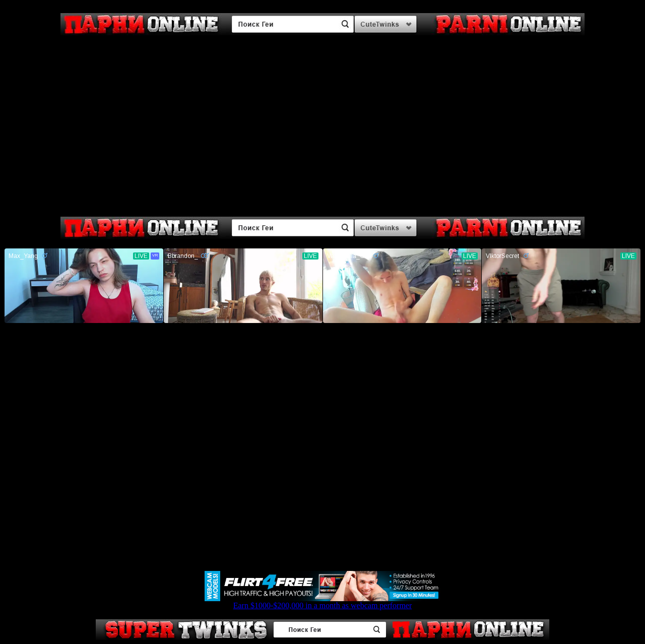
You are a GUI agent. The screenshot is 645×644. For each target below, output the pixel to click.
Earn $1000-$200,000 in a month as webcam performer (322, 602)
